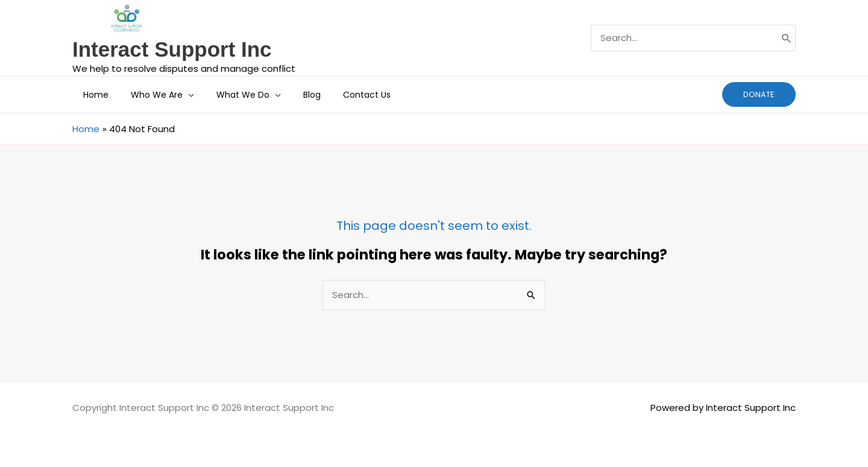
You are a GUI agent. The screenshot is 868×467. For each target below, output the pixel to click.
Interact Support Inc (172, 49)
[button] (759, 94)
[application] (181, 95)
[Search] (787, 38)
